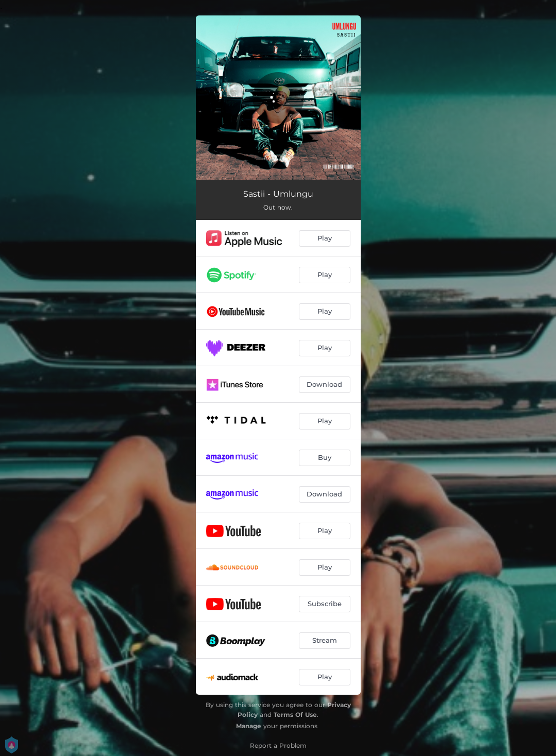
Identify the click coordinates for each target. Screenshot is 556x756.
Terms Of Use (295, 715)
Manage (249, 726)
